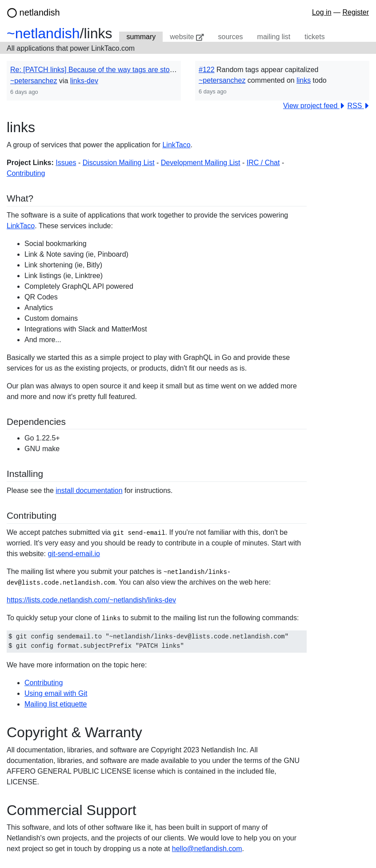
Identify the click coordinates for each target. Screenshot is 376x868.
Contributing (26, 173)
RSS (358, 105)
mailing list (274, 37)
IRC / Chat (263, 162)
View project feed (314, 105)
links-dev (84, 80)
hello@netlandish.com (207, 848)
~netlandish (43, 33)
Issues (66, 162)
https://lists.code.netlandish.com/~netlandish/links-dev (91, 600)
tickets (314, 37)
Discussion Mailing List (119, 162)
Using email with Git (56, 693)
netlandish (40, 12)
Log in (322, 12)
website (187, 37)
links (304, 80)
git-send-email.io (74, 554)
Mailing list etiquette (56, 704)
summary (141, 37)
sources (231, 37)
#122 (207, 70)
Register (356, 12)
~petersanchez (34, 80)
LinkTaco (176, 144)
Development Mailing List (201, 162)
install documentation (89, 491)
